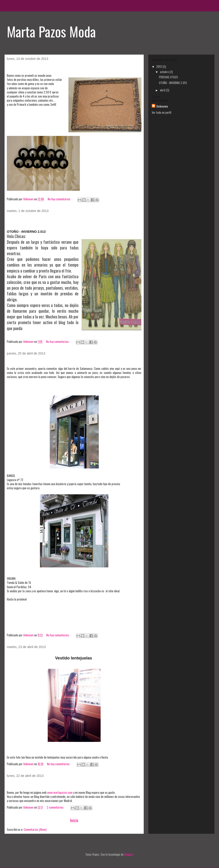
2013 (159, 66)
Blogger (129, 854)
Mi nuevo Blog (22, 785)
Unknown (162, 106)
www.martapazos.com (60, 792)
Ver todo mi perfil (162, 112)
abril (163, 90)
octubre (165, 72)
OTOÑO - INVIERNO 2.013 (35, 220)
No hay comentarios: (60, 199)
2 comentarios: (56, 807)
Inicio (74, 820)
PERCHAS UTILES (27, 68)
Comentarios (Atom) (35, 829)
